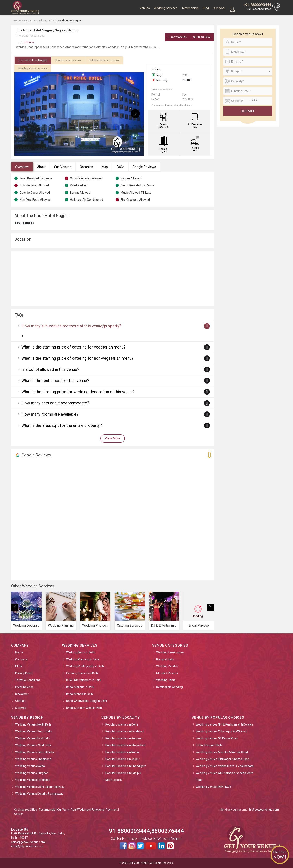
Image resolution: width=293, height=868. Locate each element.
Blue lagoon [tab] (33, 68)
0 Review (26, 42)
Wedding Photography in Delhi (85, 666)
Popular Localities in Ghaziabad (125, 745)
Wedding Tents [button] (166, 680)
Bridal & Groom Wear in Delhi (84, 708)
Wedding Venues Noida (30, 766)
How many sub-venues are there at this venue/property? (71, 326)
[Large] (248, 101)
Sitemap (21, 708)
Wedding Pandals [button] (167, 666)
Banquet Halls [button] (165, 659)
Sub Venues (63, 167)
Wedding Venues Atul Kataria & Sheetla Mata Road (225, 776)
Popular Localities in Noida (122, 752)
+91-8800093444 (257, 5)
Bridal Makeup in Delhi (80, 687)
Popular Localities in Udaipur (123, 773)
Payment (112, 810)
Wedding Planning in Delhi (83, 659)
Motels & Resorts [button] (167, 673)
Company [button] (21, 659)
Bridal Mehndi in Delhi (80, 694)
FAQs (120, 167)
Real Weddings (80, 810)
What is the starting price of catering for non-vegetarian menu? (77, 358)
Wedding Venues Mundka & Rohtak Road (222, 752)
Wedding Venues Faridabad (33, 780)
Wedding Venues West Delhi (33, 745)
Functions (98, 810)
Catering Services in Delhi (82, 673)
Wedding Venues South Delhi (34, 731)
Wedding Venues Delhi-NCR (213, 787)
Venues (145, 8)
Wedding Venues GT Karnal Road (217, 738)
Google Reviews (144, 167)
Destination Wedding (169, 687)
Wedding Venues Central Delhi (34, 752)
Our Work (219, 8)
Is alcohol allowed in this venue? (50, 369)
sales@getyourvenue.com (28, 842)
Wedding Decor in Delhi (81, 652)
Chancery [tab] (68, 60)
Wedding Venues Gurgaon (32, 773)
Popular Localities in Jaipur (122, 759)
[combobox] (248, 71)
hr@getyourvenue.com (264, 810)
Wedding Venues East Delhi (33, 738)
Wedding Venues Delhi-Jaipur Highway (40, 787)
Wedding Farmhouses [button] (170, 652)
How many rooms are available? (50, 414)
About (41, 167)
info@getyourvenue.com (27, 846)
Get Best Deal (200, 37)
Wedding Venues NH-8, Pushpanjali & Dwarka (224, 724)
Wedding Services (166, 8)
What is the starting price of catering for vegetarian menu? (73, 347)
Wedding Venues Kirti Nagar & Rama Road (222, 759)
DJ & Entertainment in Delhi (84, 680)
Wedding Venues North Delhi (33, 724)
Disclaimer (22, 694)
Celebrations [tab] (104, 60)
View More (113, 438)
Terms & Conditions (28, 680)
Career (19, 814)
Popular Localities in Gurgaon (124, 738)
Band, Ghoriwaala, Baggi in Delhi (86, 701)
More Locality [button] (114, 780)
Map (105, 167)
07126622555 (177, 37)
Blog (206, 8)
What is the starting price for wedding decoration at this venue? (78, 392)
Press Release (24, 687)
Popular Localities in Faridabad (125, 731)
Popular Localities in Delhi (122, 724)
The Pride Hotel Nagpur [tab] (33, 60)
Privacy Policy (24, 673)
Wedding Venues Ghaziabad (33, 759)
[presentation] (23, 114)
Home (19, 652)
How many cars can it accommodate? (55, 403)
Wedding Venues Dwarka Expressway (39, 794)
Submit (248, 111)
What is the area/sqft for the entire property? (62, 425)
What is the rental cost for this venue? (55, 381)
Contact (20, 701)
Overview (22, 167)
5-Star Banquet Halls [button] (209, 745)
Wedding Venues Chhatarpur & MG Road (221, 731)
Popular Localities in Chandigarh (126, 766)
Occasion (86, 167)
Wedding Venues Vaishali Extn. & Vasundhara (225, 766)
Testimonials (190, 8)
